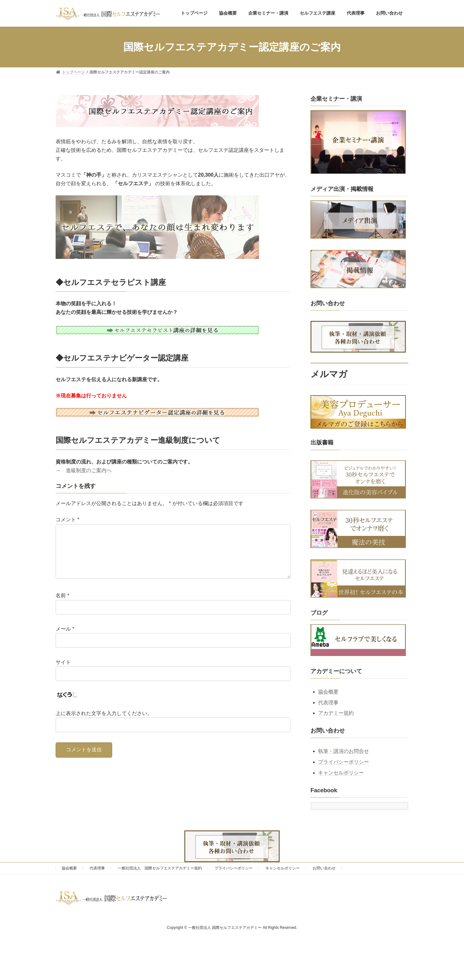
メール (65, 639)
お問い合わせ (324, 868)
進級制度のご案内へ (89, 470)
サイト (63, 672)
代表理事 (328, 703)
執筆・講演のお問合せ (344, 751)
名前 (62, 606)
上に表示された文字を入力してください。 (104, 723)
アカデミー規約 (336, 713)
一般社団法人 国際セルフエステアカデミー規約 (160, 868)
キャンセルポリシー (341, 773)
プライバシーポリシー (344, 762)
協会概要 (328, 692)
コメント (68, 520)
